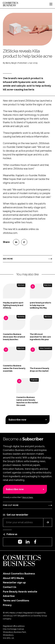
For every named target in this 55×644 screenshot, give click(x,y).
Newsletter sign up (14, 583)
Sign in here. (28, 497)
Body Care (48, 285)
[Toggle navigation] (51, 4)
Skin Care (21, 285)
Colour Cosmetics (45, 348)
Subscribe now (17, 420)
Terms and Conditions (16, 601)
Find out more (11, 505)
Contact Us (10, 587)
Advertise (9, 596)
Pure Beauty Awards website (20, 592)
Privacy (7, 605)
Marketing (21, 317)
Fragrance (34, 380)
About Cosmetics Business (19, 574)
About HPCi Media (13, 578)
